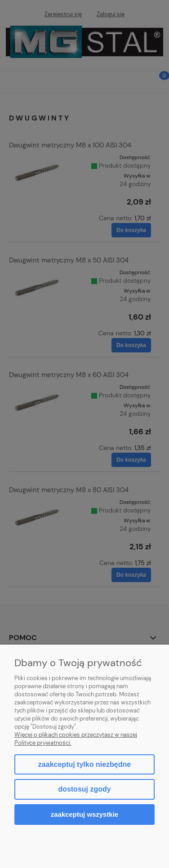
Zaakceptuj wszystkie (84, 814)
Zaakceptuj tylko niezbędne (84, 764)
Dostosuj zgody (84, 789)
